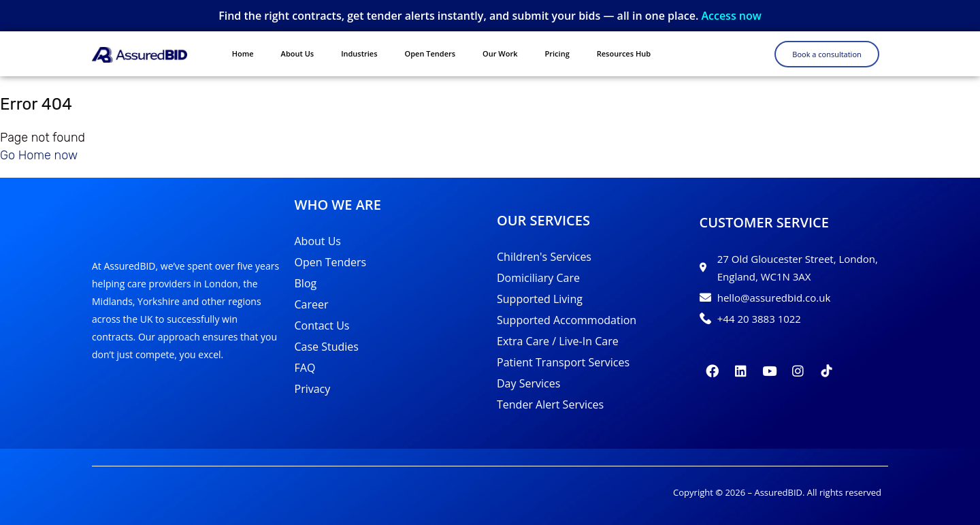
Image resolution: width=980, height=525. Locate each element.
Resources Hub (624, 53)
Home (243, 53)
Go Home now (39, 155)
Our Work (500, 53)
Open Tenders (430, 53)
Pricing (557, 53)
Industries (359, 53)
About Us (298, 53)
